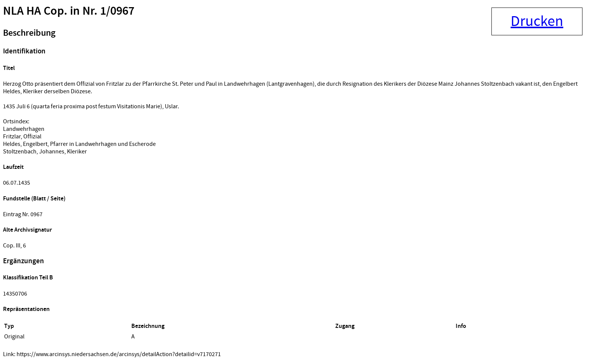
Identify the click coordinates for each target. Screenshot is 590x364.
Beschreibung (29, 33)
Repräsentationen (26, 309)
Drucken (537, 21)
